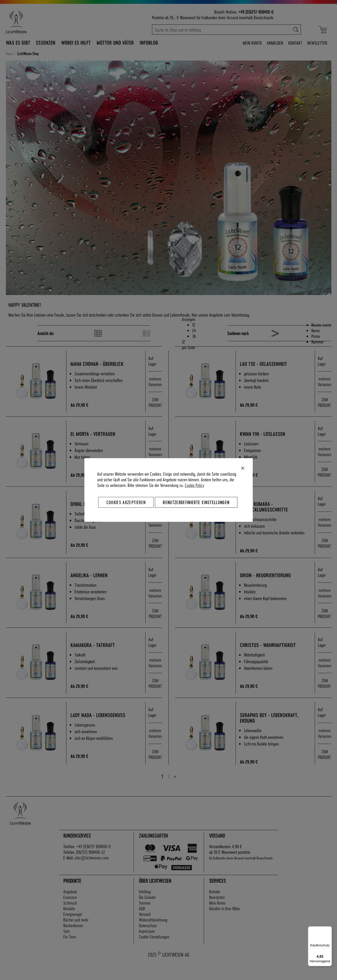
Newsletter (317, 43)
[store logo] (38, 22)
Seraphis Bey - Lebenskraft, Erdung (276, 734)
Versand (232, 17)
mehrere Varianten (155, 383)
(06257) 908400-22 (90, 869)
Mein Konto (252, 43)
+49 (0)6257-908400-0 (256, 12)
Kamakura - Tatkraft (100, 658)
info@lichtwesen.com (92, 875)
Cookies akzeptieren (126, 502)
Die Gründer (147, 914)
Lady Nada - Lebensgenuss (105, 731)
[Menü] (329, 929)
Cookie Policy (195, 485)
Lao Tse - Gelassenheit (270, 364)
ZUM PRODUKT (155, 404)
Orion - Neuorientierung (272, 586)
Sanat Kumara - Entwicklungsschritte (271, 512)
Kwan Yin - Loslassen (269, 437)
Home (10, 54)
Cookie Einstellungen (154, 954)
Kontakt (295, 43)
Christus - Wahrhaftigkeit (275, 658)
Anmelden (275, 43)
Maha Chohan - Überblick (104, 364)
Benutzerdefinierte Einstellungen (196, 502)
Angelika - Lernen (96, 586)
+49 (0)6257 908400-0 (93, 864)
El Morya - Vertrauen (100, 437)
